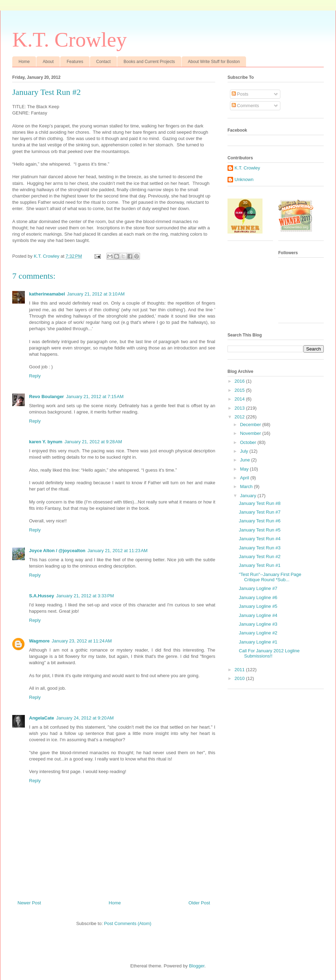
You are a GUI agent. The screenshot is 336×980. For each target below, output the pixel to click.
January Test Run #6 (260, 521)
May (245, 469)
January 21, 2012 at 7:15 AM (95, 397)
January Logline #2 (258, 633)
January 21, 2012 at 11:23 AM (118, 551)
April (245, 478)
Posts (240, 94)
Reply (35, 376)
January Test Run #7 (260, 512)
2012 (240, 417)
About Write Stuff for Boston (214, 62)
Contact (103, 62)
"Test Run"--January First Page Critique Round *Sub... (270, 577)
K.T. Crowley (69, 40)
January (249, 496)
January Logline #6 (258, 597)
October (249, 442)
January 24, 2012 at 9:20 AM (85, 718)
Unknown (244, 179)
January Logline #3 (258, 624)
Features (75, 62)
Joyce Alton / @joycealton (57, 551)
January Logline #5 (258, 606)
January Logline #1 (258, 642)
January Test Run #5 (260, 530)
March (247, 486)
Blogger (197, 966)
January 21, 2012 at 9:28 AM (93, 442)
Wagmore (39, 641)
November (251, 433)
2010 (240, 678)
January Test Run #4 (260, 539)
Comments (245, 106)
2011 (240, 670)
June (246, 460)
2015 (240, 390)
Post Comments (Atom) (128, 923)
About (48, 62)
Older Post (199, 903)
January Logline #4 (258, 615)
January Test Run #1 (260, 565)
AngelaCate (42, 718)
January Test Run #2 (260, 557)
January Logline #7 (258, 588)
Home (24, 62)
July (245, 451)
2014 (240, 399)
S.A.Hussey (42, 596)
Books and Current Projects (149, 62)
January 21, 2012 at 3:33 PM (85, 596)
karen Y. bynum (46, 442)
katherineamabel (47, 294)
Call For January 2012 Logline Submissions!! (269, 654)
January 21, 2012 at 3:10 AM (96, 294)
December (251, 425)
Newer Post (29, 903)
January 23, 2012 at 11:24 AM (82, 641)
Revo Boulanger (47, 397)
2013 (240, 408)
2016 (240, 381)
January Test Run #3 (260, 548)
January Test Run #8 (260, 503)
